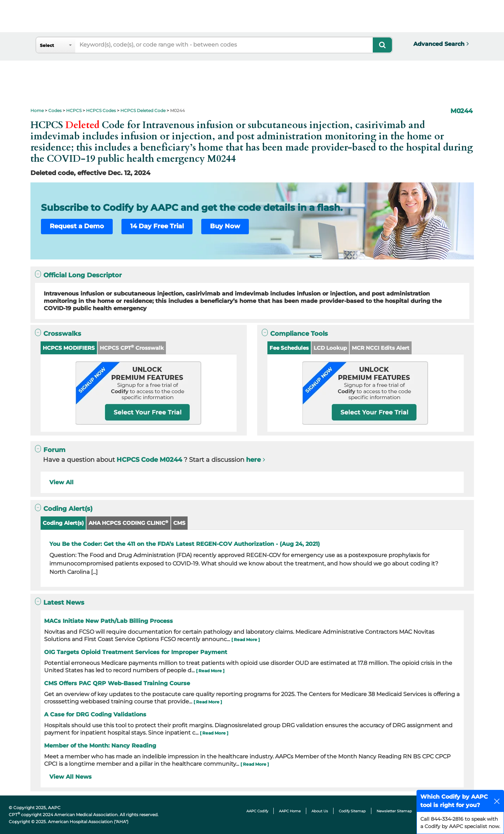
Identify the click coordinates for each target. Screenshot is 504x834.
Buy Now (225, 226)
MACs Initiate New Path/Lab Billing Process (108, 621)
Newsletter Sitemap (394, 811)
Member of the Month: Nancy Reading (100, 746)
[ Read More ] (246, 640)
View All (61, 482)
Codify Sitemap (352, 811)
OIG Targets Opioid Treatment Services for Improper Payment (136, 652)
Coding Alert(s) (63, 523)
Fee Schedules (289, 348)
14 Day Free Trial (157, 226)
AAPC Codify (257, 811)
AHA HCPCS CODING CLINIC (128, 523)
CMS (179, 523)
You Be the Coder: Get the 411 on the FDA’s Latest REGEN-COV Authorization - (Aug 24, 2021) (185, 544)
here (253, 460)
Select (47, 45)
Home (37, 110)
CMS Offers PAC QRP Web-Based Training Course (117, 683)
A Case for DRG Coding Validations (95, 714)
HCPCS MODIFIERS (69, 348)
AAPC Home (290, 811)
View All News (71, 777)
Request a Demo (77, 226)
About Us (320, 811)
